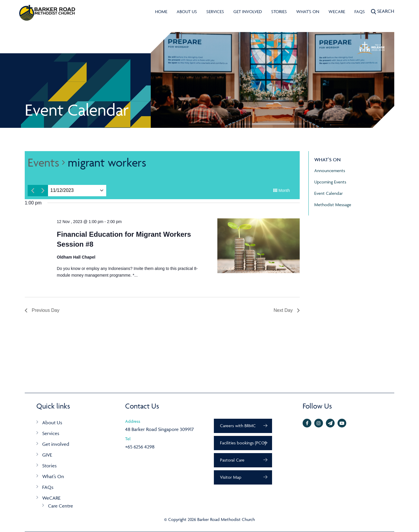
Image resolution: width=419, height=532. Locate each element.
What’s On (53, 476)
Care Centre (61, 506)
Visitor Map (231, 477)
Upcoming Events (330, 182)
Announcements (330, 170)
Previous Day (42, 310)
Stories (279, 12)
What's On (308, 12)
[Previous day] (33, 191)
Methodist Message (333, 205)
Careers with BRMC (238, 426)
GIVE (47, 455)
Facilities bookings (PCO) (243, 443)
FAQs (360, 12)
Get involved (248, 12)
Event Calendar (329, 193)
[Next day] (43, 191)
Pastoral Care (232, 460)
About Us (187, 12)
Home (161, 12)
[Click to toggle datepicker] (62, 191)
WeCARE (337, 12)
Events (43, 162)
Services (215, 12)
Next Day (287, 310)
